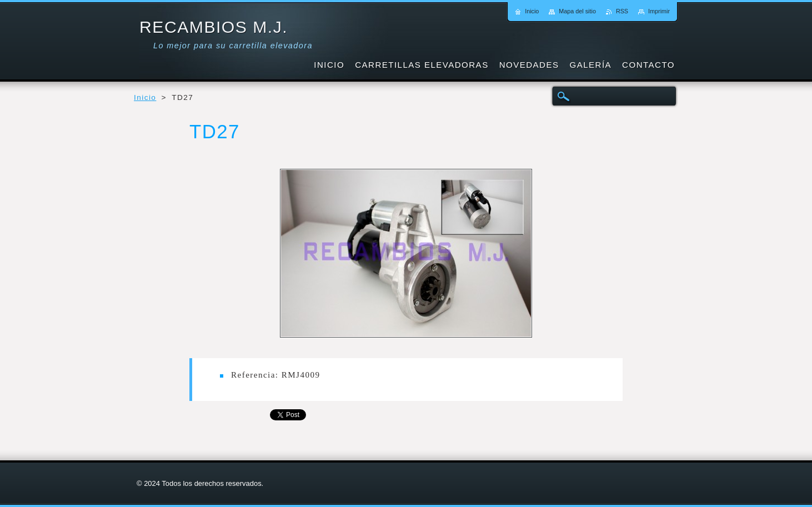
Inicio (145, 97)
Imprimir (659, 11)
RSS (622, 11)
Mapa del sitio (577, 11)
